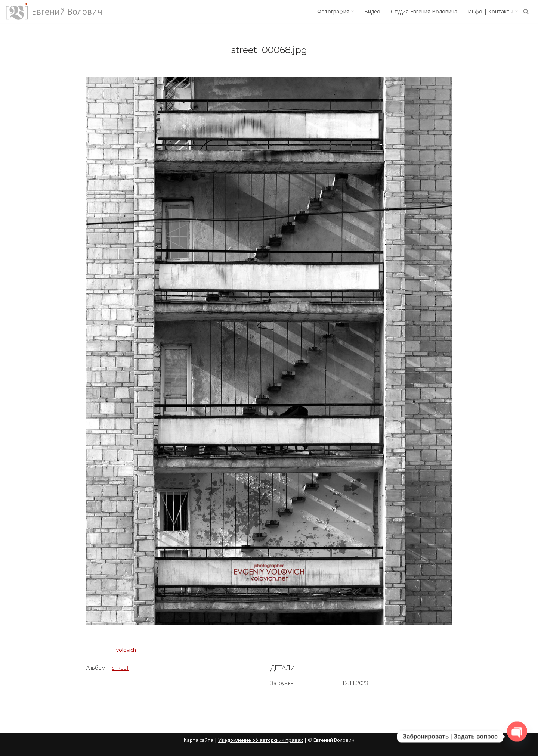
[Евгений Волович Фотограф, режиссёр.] (54, 11)
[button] (353, 11)
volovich (126, 650)
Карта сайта (199, 740)
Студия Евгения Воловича (424, 11)
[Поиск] (526, 11)
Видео (372, 11)
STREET (120, 668)
